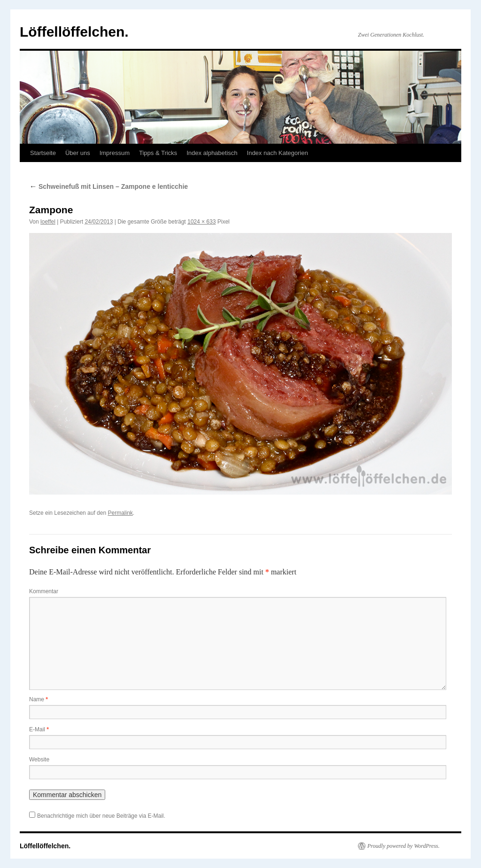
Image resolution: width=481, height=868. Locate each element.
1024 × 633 (202, 222)
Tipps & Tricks (158, 153)
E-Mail (39, 729)
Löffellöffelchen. (74, 32)
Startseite (43, 153)
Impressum (115, 153)
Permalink (120, 513)
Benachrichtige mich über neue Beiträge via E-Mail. (101, 816)
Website (39, 759)
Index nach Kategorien (278, 153)
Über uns (78, 153)
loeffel (48, 222)
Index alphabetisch (212, 153)
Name (39, 699)
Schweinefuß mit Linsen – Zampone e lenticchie (109, 186)
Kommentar (44, 591)
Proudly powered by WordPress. (403, 846)
